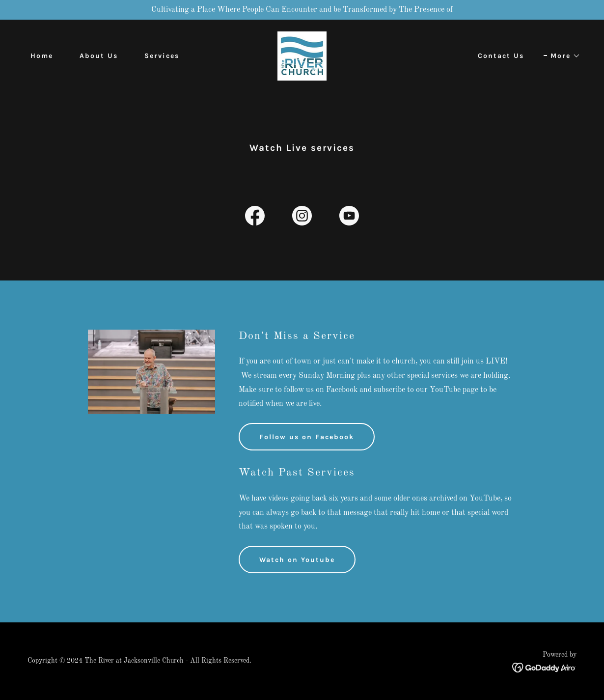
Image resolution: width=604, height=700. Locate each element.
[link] (302, 56)
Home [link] (42, 56)
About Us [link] (99, 56)
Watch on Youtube (297, 560)
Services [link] (162, 56)
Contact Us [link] (501, 56)
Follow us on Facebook (307, 437)
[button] (562, 56)
